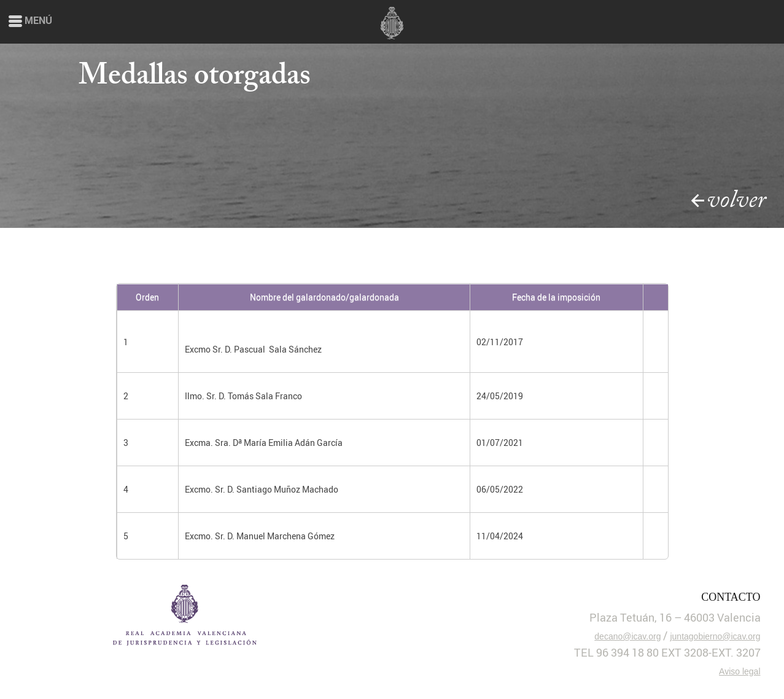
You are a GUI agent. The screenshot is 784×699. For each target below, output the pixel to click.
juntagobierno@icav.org (715, 636)
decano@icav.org (627, 636)
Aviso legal (739, 671)
